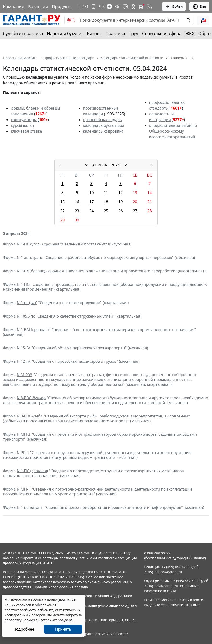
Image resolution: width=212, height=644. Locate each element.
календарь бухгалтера (104, 125)
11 (106, 193)
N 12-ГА (24, 361)
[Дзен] (109, 6)
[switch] (71, 20)
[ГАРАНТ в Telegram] (117, 6)
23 (77, 211)
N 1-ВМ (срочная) (33, 330)
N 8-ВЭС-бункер (31, 398)
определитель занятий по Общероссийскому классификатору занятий (173, 131)
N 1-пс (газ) (27, 303)
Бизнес (94, 33)
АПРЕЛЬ (100, 165)
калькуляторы (24, 120)
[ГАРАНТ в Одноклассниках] (133, 6)
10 (91, 193)
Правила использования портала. (61, 587)
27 (135, 211)
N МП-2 (24, 434)
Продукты (62, 6)
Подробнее (24, 629)
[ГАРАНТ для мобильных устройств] (94, 6)
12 (120, 193)
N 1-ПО (23, 284)
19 (120, 202)
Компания (14, 6)
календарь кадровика (103, 131)
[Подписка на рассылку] (85, 6)
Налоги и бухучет (65, 33)
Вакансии (38, 6)
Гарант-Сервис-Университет (104, 634)
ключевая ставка (26, 131)
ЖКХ (190, 33)
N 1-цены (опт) (30, 507)
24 (91, 211)
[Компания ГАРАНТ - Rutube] (141, 6)
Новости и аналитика (20, 58)
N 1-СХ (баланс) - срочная (40, 271)
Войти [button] (174, 6)
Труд (134, 33)
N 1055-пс (26, 316)
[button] (203, 20)
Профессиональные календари (69, 58)
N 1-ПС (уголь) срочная (38, 244)
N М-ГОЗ (25, 375)
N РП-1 (23, 453)
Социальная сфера (162, 33)
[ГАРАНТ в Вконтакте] (102, 6)
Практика (115, 33)
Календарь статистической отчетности (132, 58)
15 (62, 202)
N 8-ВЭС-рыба (30, 416)
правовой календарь (102, 120)
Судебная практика (23, 33)
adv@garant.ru (166, 586)
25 (106, 211)
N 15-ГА (24, 348)
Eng (199, 6)
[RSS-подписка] (150, 6)
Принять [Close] (63, 629)
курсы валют (23, 125)
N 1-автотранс (30, 258)
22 (62, 211)
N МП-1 (24, 489)
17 (91, 202)
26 (120, 211)
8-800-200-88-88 (157, 553)
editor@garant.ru (168, 572)
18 (106, 202)
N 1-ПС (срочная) (32, 471)
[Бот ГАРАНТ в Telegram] (125, 6)
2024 (115, 165)
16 (77, 202)
